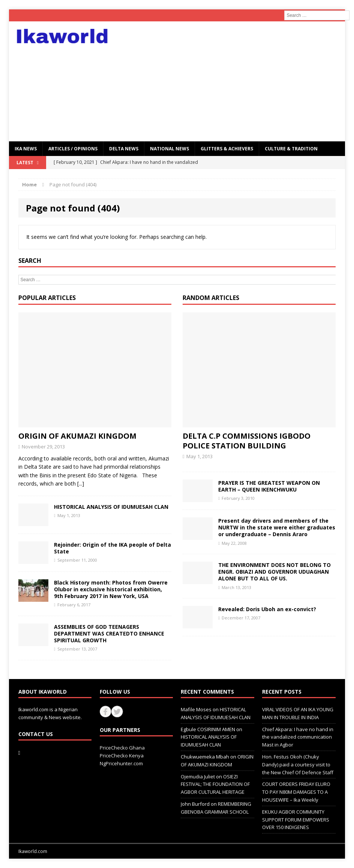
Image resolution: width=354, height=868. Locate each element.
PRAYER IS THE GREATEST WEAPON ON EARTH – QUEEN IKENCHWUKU (269, 486)
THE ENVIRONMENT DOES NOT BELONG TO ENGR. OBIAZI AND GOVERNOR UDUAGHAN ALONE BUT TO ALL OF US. (274, 572)
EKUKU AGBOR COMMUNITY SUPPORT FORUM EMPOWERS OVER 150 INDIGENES (296, 820)
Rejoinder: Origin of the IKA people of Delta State (112, 548)
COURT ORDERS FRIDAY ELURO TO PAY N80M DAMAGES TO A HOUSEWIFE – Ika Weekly (296, 792)
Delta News (124, 149)
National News (169, 149)
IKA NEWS (26, 149)
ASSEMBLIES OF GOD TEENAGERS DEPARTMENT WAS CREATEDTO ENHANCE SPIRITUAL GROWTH (109, 633)
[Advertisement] (231, 81)
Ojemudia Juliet (198, 777)
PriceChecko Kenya (122, 756)
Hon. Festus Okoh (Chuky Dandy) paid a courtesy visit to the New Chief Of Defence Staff (298, 765)
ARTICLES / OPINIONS (73, 149)
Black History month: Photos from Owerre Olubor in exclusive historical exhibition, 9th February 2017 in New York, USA (111, 589)
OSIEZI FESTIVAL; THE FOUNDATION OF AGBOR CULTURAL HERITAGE (215, 784)
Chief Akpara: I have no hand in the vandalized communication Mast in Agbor (298, 737)
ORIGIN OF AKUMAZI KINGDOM (77, 436)
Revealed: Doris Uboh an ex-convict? (267, 609)
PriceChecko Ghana (122, 748)
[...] (81, 483)
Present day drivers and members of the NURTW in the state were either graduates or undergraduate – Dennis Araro (277, 527)
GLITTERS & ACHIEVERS (227, 149)
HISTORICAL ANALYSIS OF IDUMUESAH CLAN (111, 507)
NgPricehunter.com (121, 763)
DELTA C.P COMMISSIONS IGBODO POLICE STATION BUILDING (247, 441)
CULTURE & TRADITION (291, 149)
